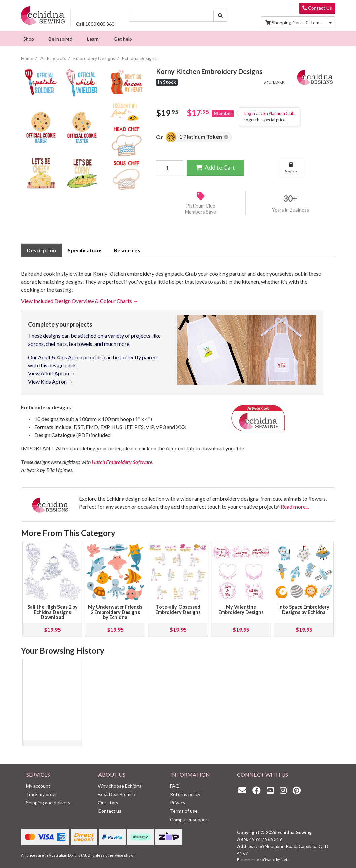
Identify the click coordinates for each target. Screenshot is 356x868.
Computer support (190, 819)
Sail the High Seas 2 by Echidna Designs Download (52, 612)
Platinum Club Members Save (201, 209)
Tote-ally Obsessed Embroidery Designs (178, 609)
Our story (108, 803)
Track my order (42, 794)
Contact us (110, 811)
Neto (285, 859)
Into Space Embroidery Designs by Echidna (304, 609)
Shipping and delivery (48, 803)
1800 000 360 (95, 24)
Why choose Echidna (120, 786)
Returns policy (185, 794)
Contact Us (317, 8)
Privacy (178, 803)
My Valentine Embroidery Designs (241, 609)
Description (41, 250)
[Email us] (244, 790)
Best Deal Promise (117, 794)
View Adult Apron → (52, 373)
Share (291, 168)
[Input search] (172, 16)
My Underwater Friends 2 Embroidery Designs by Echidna (115, 612)
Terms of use (184, 811)
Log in (250, 113)
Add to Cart (215, 167)
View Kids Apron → (50, 381)
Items (293, 22)
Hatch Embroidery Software (122, 462)
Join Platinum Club (278, 113)
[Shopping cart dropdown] (330, 22)
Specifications (85, 250)
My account (38, 786)
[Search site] (220, 16)
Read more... (295, 507)
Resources (127, 250)
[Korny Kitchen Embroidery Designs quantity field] (169, 168)
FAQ (175, 786)
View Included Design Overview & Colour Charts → (80, 301)
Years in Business (290, 210)
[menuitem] (29, 39)
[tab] (41, 250)
